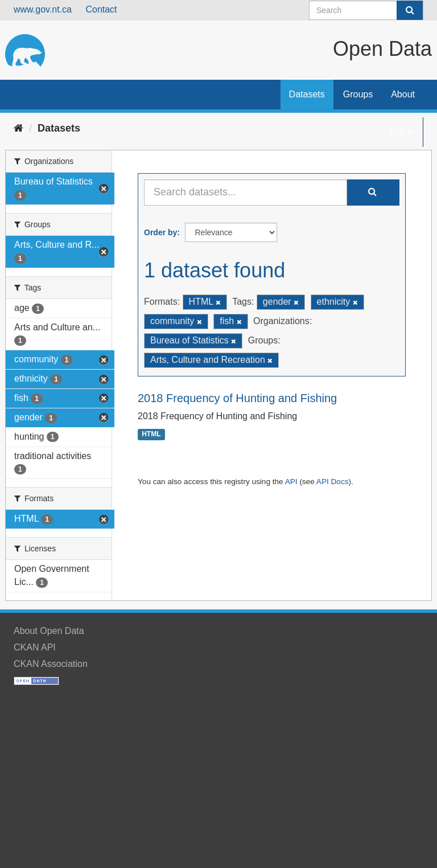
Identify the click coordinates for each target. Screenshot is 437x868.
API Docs (333, 482)
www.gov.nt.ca (43, 9)
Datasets (307, 94)
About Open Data (49, 631)
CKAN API (35, 647)
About (403, 94)
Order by (160, 232)
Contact (101, 9)
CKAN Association (51, 664)
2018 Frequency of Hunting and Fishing (237, 398)
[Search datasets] (366, 10)
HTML (151, 435)
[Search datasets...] (246, 193)
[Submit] (410, 10)
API (291, 482)
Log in (402, 132)
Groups (358, 94)
